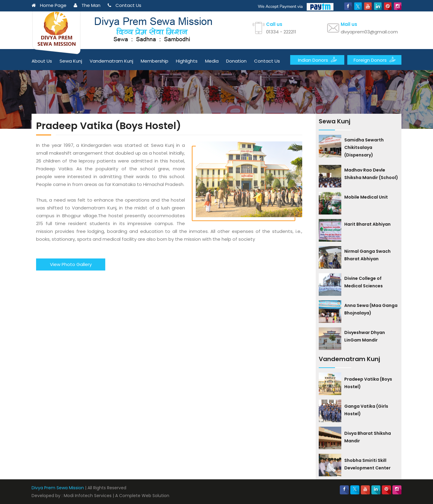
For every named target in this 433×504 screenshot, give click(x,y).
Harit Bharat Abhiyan (367, 224)
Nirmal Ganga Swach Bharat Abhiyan (367, 255)
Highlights (187, 61)
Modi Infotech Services (88, 496)
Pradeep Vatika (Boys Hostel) (368, 383)
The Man (87, 5)
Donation (236, 61)
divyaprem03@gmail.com (369, 32)
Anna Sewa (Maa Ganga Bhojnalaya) (371, 309)
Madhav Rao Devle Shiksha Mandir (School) (371, 174)
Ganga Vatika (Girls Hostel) (366, 410)
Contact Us (124, 5)
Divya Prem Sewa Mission (58, 488)
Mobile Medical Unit (366, 197)
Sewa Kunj (71, 61)
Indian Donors (317, 60)
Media (212, 61)
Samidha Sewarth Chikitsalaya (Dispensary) (364, 147)
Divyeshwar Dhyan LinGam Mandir (365, 336)
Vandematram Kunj (111, 61)
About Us (42, 61)
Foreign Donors (375, 60)
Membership (155, 61)
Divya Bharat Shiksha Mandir (368, 437)
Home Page (49, 5)
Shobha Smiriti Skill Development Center (367, 464)
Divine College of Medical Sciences (364, 282)
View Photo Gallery (71, 264)
